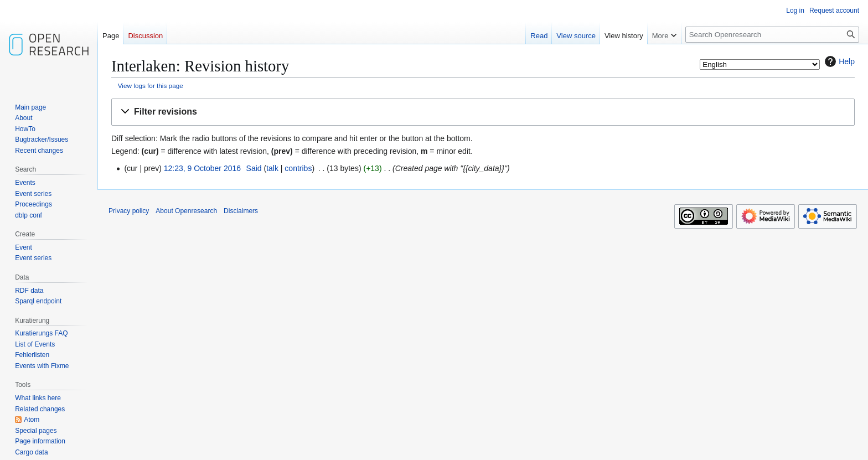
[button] (483, 112)
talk (272, 168)
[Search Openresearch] (772, 35)
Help (838, 61)
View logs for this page (151, 86)
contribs (298, 168)
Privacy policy (129, 211)
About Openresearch (186, 211)
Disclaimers (241, 211)
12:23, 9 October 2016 (202, 168)
